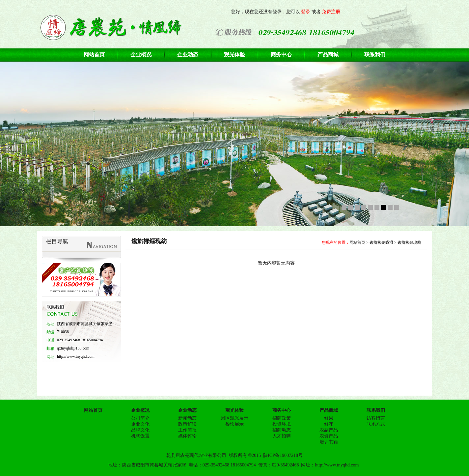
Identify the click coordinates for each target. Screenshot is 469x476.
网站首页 (357, 242)
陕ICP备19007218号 (283, 455)
